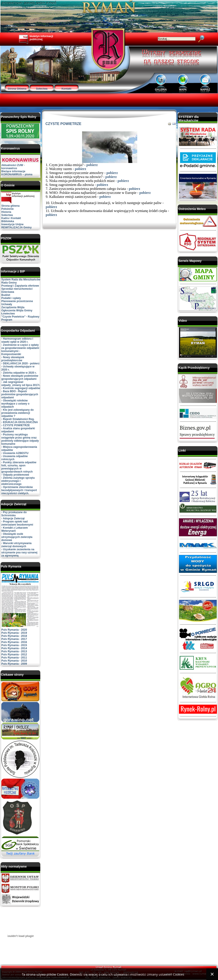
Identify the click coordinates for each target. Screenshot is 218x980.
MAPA (183, 90)
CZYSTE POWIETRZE (63, 124)
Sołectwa (42, 89)
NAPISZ (205, 90)
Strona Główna (17, 89)
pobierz (92, 165)
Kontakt (67, 89)
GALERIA (161, 90)
